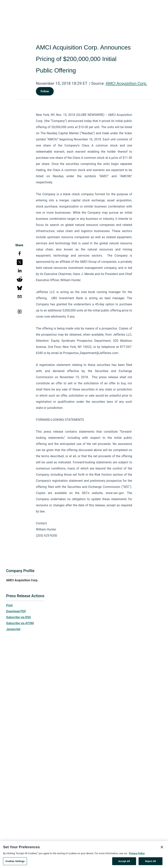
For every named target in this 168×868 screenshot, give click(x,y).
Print (9, 605)
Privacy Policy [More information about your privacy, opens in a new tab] (137, 856)
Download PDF (16, 611)
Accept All (124, 864)
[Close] (162, 850)
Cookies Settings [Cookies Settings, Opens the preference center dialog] (15, 864)
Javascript (13, 629)
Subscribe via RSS (19, 617)
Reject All (151, 864)
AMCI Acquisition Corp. (126, 83)
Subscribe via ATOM (20, 623)
